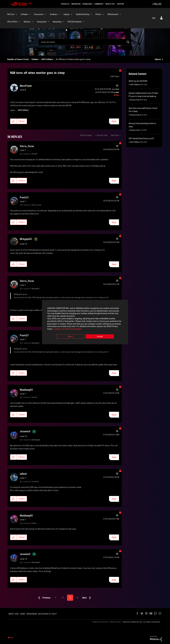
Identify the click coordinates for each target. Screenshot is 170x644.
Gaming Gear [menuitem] (42, 22)
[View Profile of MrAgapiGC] (26, 239)
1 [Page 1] (56, 598)
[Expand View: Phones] (103, 14)
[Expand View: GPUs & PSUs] (19, 22)
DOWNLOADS (87, 4)
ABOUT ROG (14, 614)
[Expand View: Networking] (63, 22)
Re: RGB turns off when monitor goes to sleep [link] (73, 59)
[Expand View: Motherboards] (120, 14)
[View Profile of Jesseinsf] (25, 431)
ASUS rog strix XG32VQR (138, 81)
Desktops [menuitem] (54, 14)
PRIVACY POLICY (116, 622)
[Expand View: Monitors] (33, 22)
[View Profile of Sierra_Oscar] (27, 146)
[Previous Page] (44, 598)
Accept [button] (100, 337)
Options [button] (158, 59)
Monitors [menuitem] (27, 22)
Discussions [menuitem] (39, 14)
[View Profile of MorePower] (26, 86)
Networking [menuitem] (57, 22)
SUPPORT (120, 4)
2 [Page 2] (63, 598)
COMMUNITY (99, 4)
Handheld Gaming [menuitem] (83, 14)
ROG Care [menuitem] (11, 14)
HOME (23, 614)
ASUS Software (47, 59)
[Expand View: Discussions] (46, 14)
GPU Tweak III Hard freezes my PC (141, 138)
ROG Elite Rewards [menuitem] (75, 22)
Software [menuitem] (24, 14)
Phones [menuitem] (98, 14)
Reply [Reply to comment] (114, 181)
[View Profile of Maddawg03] (26, 390)
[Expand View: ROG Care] (16, 14)
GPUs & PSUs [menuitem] (12, 22)
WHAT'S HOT (110, 4)
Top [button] (12, 638)
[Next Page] (87, 598)
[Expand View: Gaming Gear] (48, 22)
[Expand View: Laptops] (72, 14)
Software (35, 59)
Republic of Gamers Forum (18, 59)
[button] (13, 121)
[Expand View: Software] (30, 14)
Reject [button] (70, 337)
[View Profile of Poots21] (24, 197)
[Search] (85, 42)
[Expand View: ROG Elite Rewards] (84, 22)
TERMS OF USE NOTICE (100, 622)
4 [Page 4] (77, 598)
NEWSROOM (32, 614)
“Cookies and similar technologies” (68, 329)
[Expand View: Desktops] (59, 14)
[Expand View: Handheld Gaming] (91, 14)
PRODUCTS (65, 4)
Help (154, 18)
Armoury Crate (135, 100)
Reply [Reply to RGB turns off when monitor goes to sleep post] (114, 121)
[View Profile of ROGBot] (116, 95)
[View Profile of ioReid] (23, 474)
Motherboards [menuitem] (113, 14)
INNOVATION (76, 4)
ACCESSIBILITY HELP (47, 614)
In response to (30, 154)
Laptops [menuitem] (67, 14)
